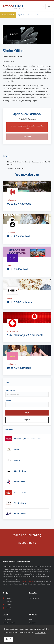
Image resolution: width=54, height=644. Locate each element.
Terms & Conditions (9, 623)
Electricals (41, 15)
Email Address (10, 390)
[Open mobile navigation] (49, 6)
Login (27, 413)
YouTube (7, 598)
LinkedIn (7, 608)
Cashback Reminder (27, 581)
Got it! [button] (8, 639)
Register (27, 420)
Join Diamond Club (8, 15)
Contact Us (33, 623)
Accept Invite (27, 542)
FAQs (31, 619)
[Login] (43, 6)
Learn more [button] (40, 632)
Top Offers (21, 15)
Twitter (7, 605)
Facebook (7, 601)
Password (9, 400)
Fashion (31, 15)
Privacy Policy (7, 619)
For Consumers (34, 598)
